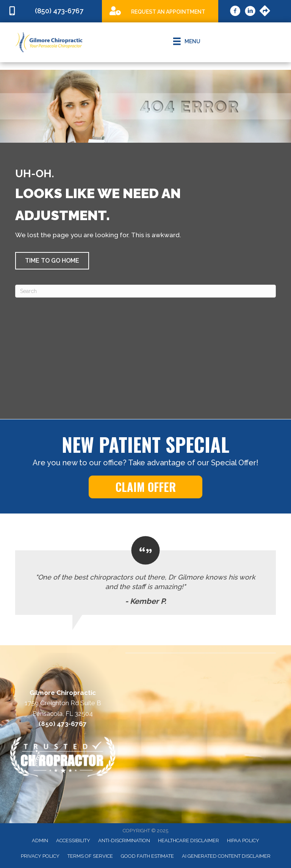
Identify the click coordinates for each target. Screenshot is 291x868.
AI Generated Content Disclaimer (226, 856)
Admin (40, 840)
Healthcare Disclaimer (189, 840)
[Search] (145, 291)
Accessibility (73, 840)
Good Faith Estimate (147, 856)
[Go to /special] (160, 11)
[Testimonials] (145, 576)
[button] (52, 261)
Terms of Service (90, 856)
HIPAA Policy (243, 840)
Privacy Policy (40, 856)
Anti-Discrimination (124, 840)
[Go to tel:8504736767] (51, 11)
